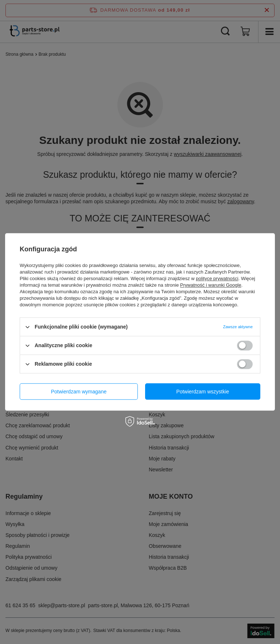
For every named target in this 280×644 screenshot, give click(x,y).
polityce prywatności (217, 278)
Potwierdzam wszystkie (203, 392)
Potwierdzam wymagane (79, 392)
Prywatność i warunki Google (211, 285)
